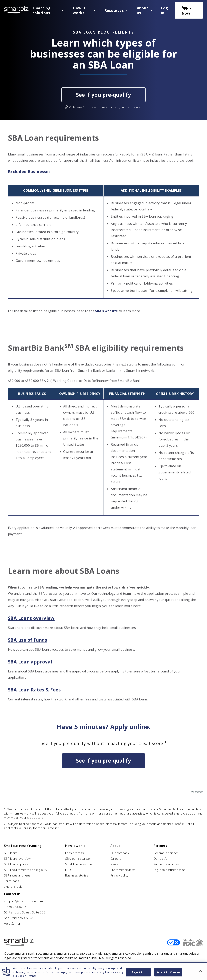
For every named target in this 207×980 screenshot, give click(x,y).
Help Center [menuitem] (12, 922)
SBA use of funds (29, 640)
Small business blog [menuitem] (79, 863)
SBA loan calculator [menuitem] (78, 858)
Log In (164, 10)
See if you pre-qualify (103, 95)
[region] (103, 971)
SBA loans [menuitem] (11, 852)
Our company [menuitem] (120, 852)
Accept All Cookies (168, 972)
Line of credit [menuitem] (13, 886)
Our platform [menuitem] (162, 858)
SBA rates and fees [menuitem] (17, 874)
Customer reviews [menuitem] (123, 869)
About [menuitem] (115, 845)
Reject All (138, 972)
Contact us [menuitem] (12, 892)
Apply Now (186, 10)
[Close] (201, 971)
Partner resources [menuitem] (166, 863)
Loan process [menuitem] (74, 852)
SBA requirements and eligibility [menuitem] (25, 869)
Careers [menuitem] (116, 858)
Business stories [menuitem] (77, 874)
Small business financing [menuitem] (22, 845)
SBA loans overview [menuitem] (17, 858)
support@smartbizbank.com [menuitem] (23, 899)
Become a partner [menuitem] (166, 852)
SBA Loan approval (31, 662)
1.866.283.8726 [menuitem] (15, 905)
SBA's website (107, 311)
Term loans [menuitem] (12, 880)
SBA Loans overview (33, 618)
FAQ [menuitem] (68, 869)
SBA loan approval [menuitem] (16, 863)
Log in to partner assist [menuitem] (169, 869)
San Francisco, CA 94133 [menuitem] (21, 916)
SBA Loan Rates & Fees (35, 690)
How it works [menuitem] (75, 845)
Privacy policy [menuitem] (119, 874)
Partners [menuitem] (160, 845)
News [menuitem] (114, 863)
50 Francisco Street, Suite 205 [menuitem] (25, 911)
